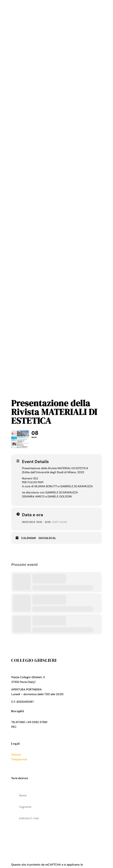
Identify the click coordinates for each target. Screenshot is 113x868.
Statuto (16, 755)
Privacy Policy (20, 764)
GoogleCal (47, 538)
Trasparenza (19, 759)
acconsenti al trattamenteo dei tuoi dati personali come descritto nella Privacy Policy (56, 836)
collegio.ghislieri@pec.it (33, 727)
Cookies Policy (21, 769)
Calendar (28, 538)
